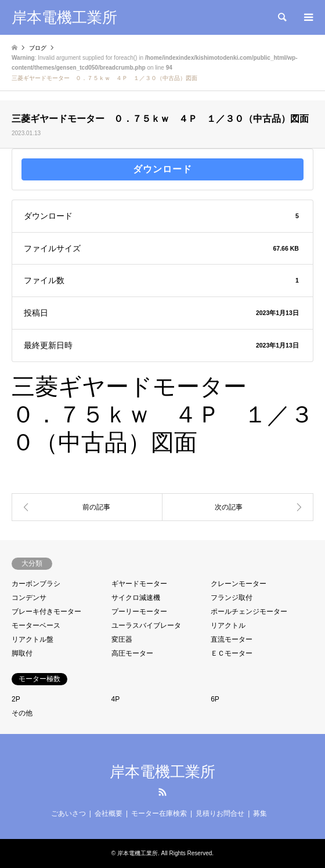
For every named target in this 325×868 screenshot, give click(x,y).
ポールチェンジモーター (249, 612)
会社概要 (109, 813)
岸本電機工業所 (162, 772)
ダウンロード (162, 169)
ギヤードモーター (139, 584)
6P (215, 699)
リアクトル (228, 625)
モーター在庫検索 (159, 813)
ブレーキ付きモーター (46, 612)
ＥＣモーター (232, 653)
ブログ (38, 48)
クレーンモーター (239, 584)
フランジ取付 (232, 598)
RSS (162, 792)
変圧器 (122, 639)
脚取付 (22, 653)
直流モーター (232, 639)
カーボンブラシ (36, 584)
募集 (260, 813)
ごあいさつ (68, 813)
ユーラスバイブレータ (146, 625)
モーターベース (36, 625)
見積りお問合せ (220, 813)
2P (16, 699)
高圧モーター (132, 653)
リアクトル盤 (32, 639)
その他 (22, 713)
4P (116, 699)
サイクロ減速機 (136, 598)
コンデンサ (29, 598)
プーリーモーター (139, 612)
